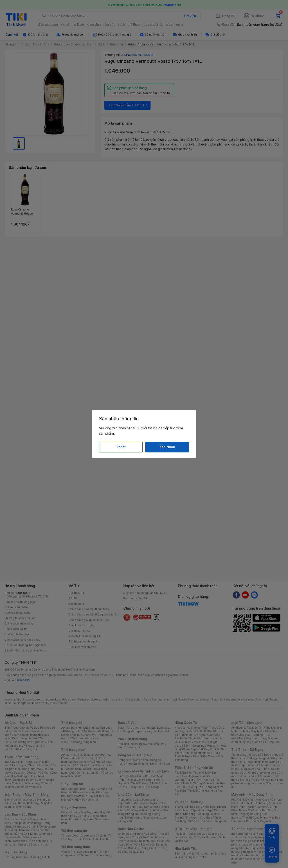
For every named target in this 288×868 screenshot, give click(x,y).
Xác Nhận (167, 447)
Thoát (121, 447)
